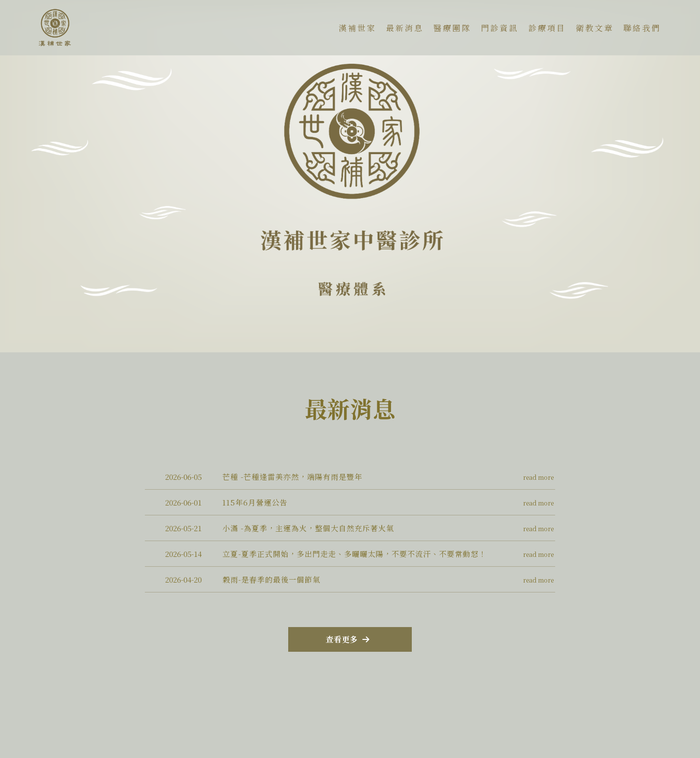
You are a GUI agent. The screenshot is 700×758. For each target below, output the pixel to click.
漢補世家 (357, 28)
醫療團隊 (452, 28)
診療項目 (547, 28)
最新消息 (405, 28)
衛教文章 (595, 28)
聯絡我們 (642, 28)
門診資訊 (500, 28)
